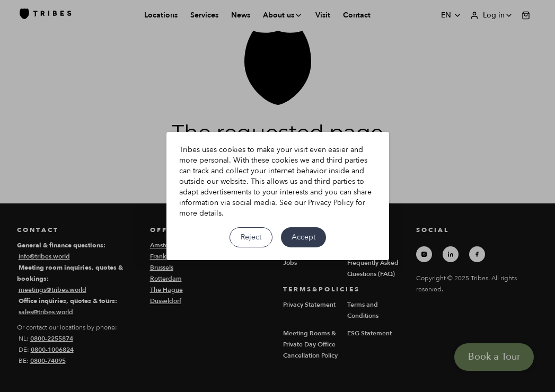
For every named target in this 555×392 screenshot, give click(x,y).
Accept (303, 237)
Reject (251, 237)
